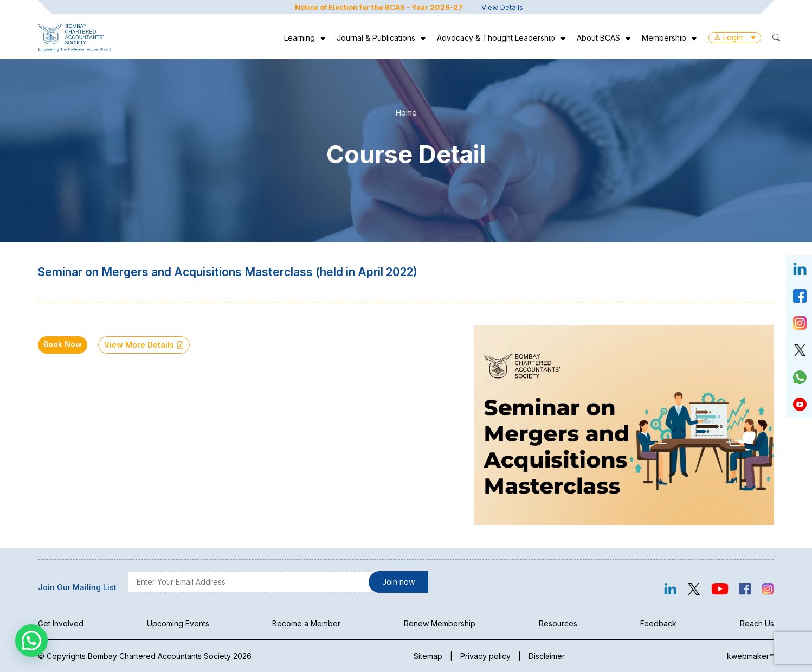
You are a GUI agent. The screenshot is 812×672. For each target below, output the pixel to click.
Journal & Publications (376, 38)
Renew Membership (440, 623)
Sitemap (428, 656)
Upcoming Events (178, 623)
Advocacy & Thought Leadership (496, 38)
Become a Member (306, 623)
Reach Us (757, 623)
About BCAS (598, 38)
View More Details (144, 345)
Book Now (63, 344)
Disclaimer (547, 656)
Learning (299, 38)
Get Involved (61, 623)
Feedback (658, 623)
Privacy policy (485, 656)
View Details (502, 7)
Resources (558, 623)
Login (735, 37)
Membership (664, 38)
